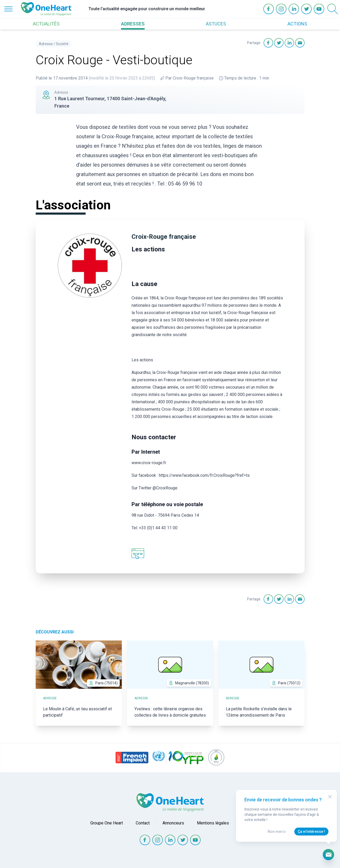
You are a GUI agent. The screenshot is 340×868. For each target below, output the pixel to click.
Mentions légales (213, 823)
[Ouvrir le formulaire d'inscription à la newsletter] (328, 855)
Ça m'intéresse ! (311, 832)
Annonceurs (173, 823)
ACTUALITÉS (46, 24)
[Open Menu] (8, 9)
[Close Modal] (330, 797)
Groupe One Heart (107, 823)
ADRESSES (133, 24)
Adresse (46, 44)
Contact (143, 823)
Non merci (277, 832)
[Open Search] (333, 9)
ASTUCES (216, 24)
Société (62, 44)
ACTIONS (297, 24)
